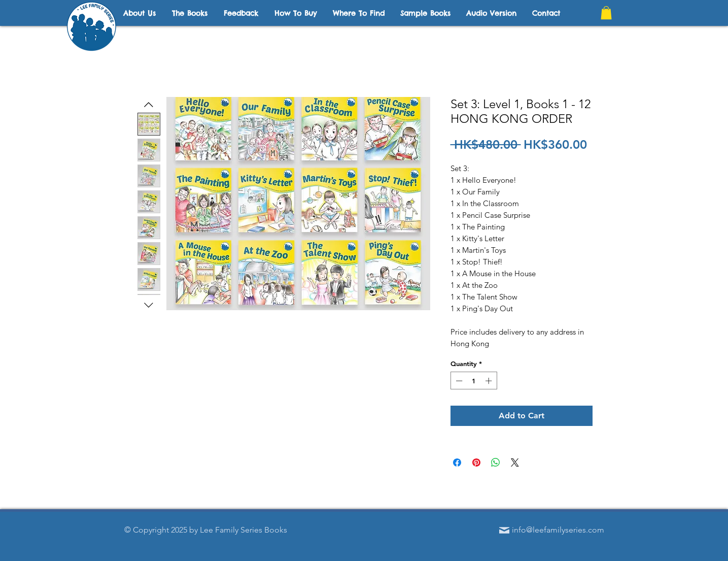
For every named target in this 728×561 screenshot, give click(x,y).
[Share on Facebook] (457, 463)
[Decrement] (458, 381)
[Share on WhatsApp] (496, 463)
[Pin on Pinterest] (476, 463)
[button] (606, 13)
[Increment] (490, 381)
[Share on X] (515, 463)
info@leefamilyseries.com (558, 530)
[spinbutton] (474, 381)
